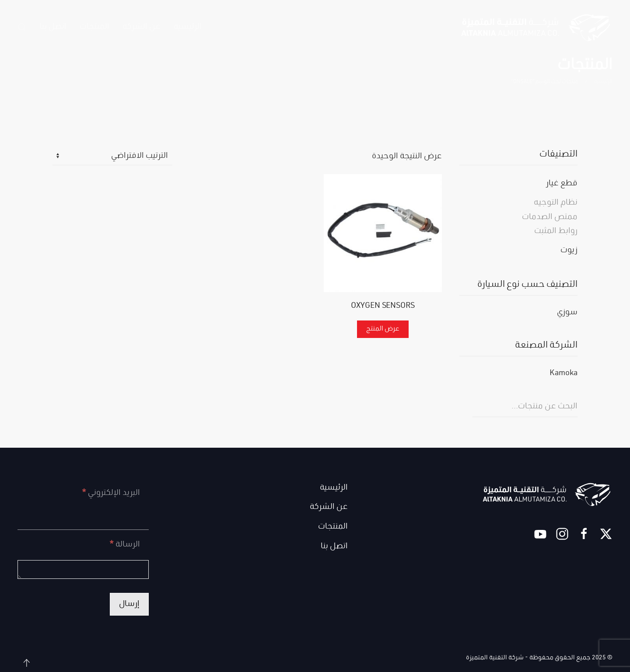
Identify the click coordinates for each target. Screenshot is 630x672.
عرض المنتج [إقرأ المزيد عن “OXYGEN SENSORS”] (383, 329)
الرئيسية (188, 27)
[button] (22, 27)
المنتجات (333, 527)
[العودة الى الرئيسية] (536, 27)
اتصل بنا (53, 27)
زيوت (569, 251)
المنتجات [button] (94, 27)
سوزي (567, 313)
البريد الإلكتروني (111, 493)
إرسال (129, 604)
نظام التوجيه (556, 203)
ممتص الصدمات (550, 217)
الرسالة (125, 545)
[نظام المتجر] (112, 157)
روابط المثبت (556, 231)
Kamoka (563, 374)
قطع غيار (562, 184)
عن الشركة (142, 27)
